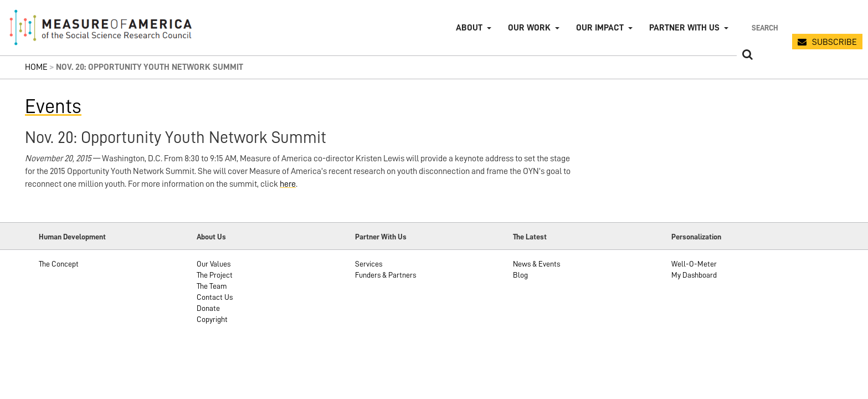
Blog (520, 275)
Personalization (696, 237)
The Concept (59, 264)
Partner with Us (684, 28)
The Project (215, 275)
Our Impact (600, 28)
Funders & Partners (386, 275)
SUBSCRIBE (834, 42)
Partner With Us (381, 237)
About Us (211, 237)
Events (53, 106)
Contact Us (215, 297)
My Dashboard (694, 275)
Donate (208, 308)
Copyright (212, 319)
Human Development (72, 237)
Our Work (529, 28)
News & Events (536, 264)
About (469, 28)
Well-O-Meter (694, 264)
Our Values (214, 264)
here (288, 184)
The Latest (530, 237)
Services (369, 264)
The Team (212, 286)
